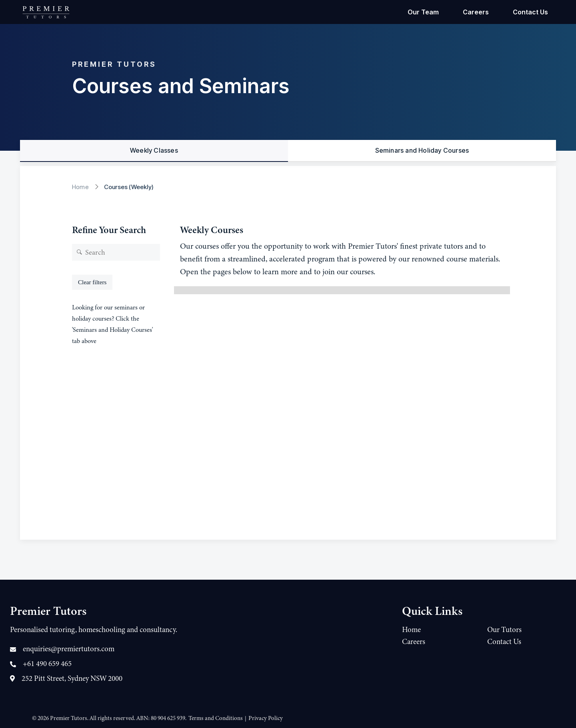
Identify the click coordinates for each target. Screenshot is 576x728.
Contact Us (530, 12)
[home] (46, 12)
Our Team (423, 12)
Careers (476, 12)
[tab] (154, 151)
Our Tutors (504, 630)
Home (80, 187)
